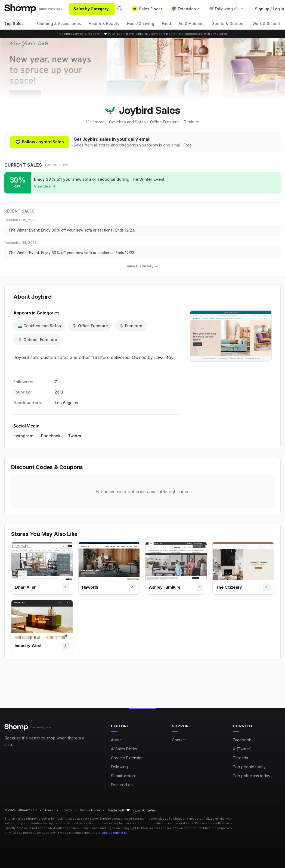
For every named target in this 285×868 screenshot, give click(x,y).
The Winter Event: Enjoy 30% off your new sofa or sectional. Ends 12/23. (78, 231)
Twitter (75, 438)
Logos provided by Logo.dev (34, 833)
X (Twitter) (242, 749)
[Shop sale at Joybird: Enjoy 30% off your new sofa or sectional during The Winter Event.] (142, 183)
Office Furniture (165, 122)
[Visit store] (66, 590)
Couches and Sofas (127, 122)
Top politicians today (252, 776)
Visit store (95, 122)
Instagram (23, 438)
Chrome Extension (127, 758)
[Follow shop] (41, 142)
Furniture (191, 122)
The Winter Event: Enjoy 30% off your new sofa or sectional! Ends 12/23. (78, 255)
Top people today (249, 767)
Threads (240, 758)
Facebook (51, 438)
